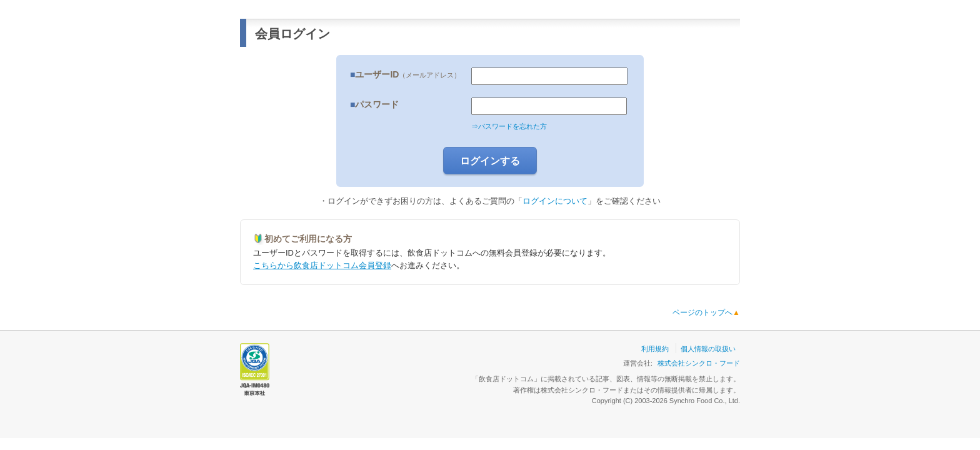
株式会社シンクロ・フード (699, 363)
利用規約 (655, 349)
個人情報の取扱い (708, 349)
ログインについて (555, 201)
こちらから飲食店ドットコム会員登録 (322, 265)
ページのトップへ (706, 312)
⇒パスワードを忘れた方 (509, 126)
